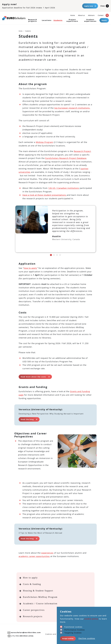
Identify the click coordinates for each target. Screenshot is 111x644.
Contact (101, 15)
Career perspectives (34, 610)
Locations (47, 20)
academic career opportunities (34, 556)
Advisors (91, 15)
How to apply (30, 268)
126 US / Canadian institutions (64, 188)
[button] (107, 15)
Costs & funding (32, 584)
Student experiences (90, 20)
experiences (47, 553)
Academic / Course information (40, 604)
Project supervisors (72, 20)
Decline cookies (87, 638)
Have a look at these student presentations (45, 195)
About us (81, 15)
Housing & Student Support (38, 591)
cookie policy (91, 619)
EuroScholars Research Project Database (66, 158)
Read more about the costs (35, 377)
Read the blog (29, 419)
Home (73, 15)
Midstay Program (44, 142)
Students (58, 20)
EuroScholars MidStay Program (40, 597)
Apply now (90, 6)
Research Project (82, 151)
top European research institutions (72, 108)
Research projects (33, 20)
